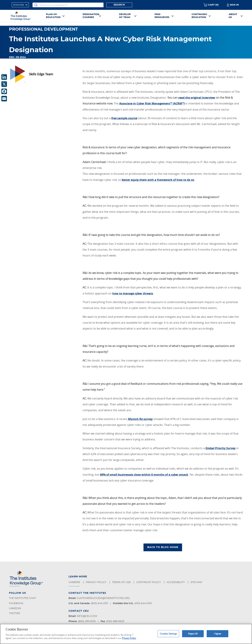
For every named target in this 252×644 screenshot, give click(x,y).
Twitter (14, 613)
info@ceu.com (87, 616)
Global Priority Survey (220, 448)
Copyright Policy (149, 582)
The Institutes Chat (22, 598)
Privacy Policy (96, 582)
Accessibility (176, 582)
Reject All (193, 633)
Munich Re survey (140, 419)
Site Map (197, 582)
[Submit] (36, 5)
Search (119, 5)
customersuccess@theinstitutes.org (103, 598)
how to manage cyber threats (133, 293)
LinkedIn (15, 608)
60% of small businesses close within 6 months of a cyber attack (144, 475)
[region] (126, 634)
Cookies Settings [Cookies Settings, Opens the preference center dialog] (168, 633)
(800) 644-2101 (99, 603)
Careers (75, 582)
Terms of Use (122, 582)
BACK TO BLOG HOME (163, 547)
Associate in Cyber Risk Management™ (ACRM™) (152, 103)
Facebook (16, 603)
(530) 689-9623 (115, 621)
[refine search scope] (20, 5)
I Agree (218, 633)
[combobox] (68, 5)
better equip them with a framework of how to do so (158, 180)
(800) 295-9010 (87, 621)
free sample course (124, 118)
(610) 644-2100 (143, 603)
